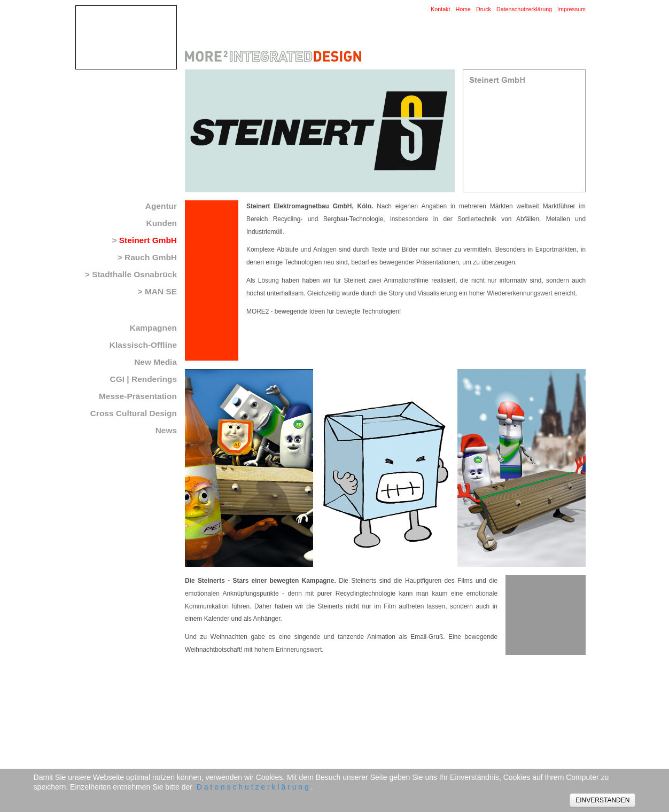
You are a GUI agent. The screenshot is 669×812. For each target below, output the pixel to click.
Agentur (161, 206)
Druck (484, 9)
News (166, 430)
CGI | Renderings (143, 379)
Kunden (161, 223)
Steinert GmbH (148, 240)
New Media (155, 362)
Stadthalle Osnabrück (134, 274)
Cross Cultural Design (134, 413)
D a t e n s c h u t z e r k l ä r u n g (253, 787)
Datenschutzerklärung (524, 9)
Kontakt (440, 9)
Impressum (571, 9)
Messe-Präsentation (138, 396)
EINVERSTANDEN (602, 800)
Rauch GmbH (151, 257)
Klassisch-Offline (143, 345)
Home (463, 9)
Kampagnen (153, 328)
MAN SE (161, 291)
